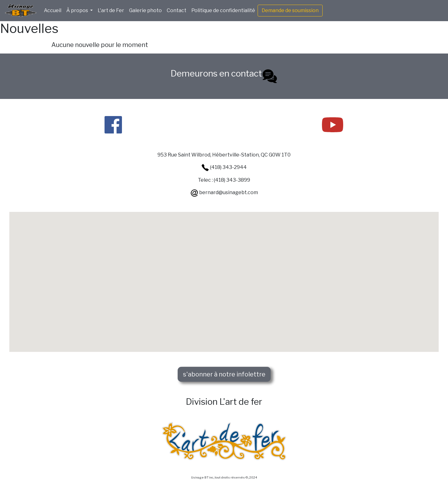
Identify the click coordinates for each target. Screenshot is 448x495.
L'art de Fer (111, 10)
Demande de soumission (290, 10)
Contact (177, 10)
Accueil (53, 10)
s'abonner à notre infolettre (224, 374)
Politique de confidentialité (223, 10)
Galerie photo (145, 10)
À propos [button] (78, 10)
